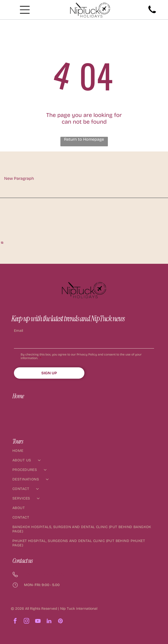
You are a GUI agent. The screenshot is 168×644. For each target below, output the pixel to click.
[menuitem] (84, 453)
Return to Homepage (84, 139)
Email (18, 331)
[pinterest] (60, 622)
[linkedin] (49, 622)
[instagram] (26, 622)
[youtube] (38, 622)
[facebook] (15, 622)
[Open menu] (25, 10)
